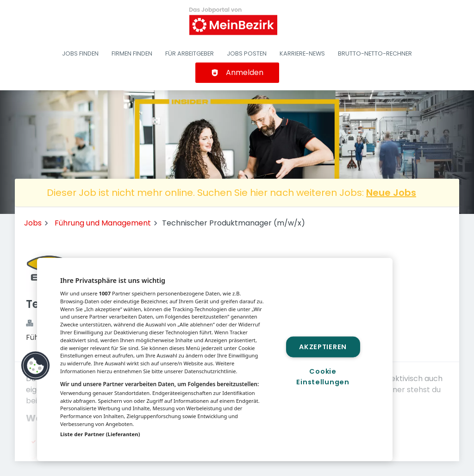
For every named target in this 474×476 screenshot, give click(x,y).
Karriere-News (302, 53)
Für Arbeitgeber (190, 53)
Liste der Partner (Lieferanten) (100, 434)
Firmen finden (132, 53)
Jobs (33, 223)
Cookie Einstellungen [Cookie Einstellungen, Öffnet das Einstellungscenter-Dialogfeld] (323, 377)
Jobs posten (247, 53)
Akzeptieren (323, 346)
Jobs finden (80, 53)
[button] (36, 366)
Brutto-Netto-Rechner (375, 53)
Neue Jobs (391, 193)
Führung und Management (103, 223)
